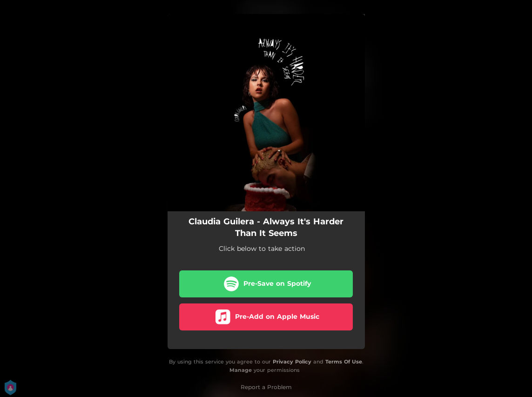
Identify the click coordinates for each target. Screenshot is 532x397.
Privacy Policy (292, 362)
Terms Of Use (344, 362)
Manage (241, 370)
